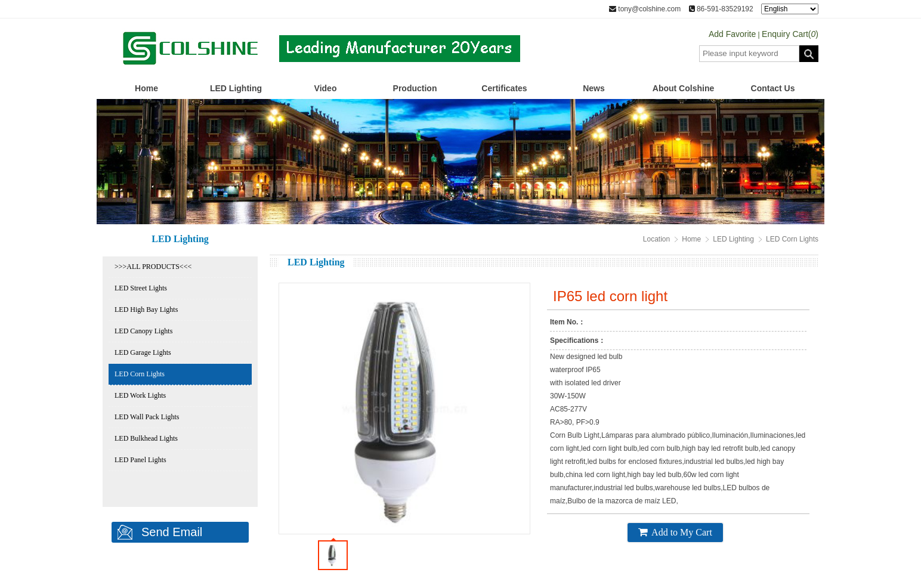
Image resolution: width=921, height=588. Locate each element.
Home (146, 88)
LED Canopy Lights (143, 331)
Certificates (504, 88)
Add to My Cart (675, 532)
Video (326, 88)
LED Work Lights (140, 395)
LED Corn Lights (140, 374)
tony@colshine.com (645, 9)
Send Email (172, 532)
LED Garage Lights (143, 352)
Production (415, 88)
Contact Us (773, 88)
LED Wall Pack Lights (147, 417)
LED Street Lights (141, 288)
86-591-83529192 (721, 9)
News (594, 88)
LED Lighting (236, 88)
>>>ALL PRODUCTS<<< (153, 267)
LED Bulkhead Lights (146, 438)
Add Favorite (732, 34)
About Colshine (683, 88)
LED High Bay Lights (146, 310)
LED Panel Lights (140, 460)
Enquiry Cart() (790, 34)
